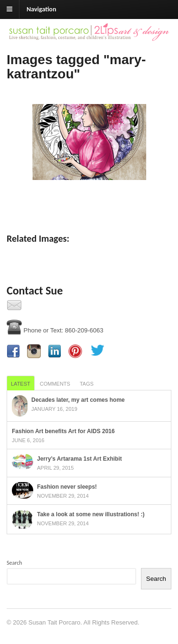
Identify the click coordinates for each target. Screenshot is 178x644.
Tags (87, 384)
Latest (21, 384)
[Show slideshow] (89, 200)
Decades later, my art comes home (78, 400)
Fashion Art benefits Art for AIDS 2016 (63, 431)
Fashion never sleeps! (67, 487)
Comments (55, 384)
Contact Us (40, 308)
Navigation (41, 9)
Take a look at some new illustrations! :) (91, 514)
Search (14, 563)
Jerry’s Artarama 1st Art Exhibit (80, 459)
